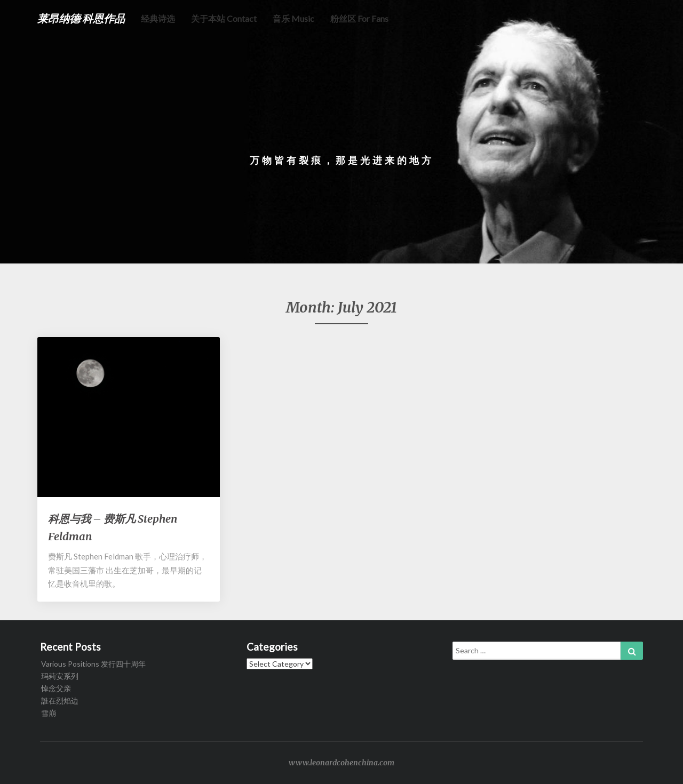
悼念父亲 (56, 688)
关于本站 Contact (224, 18)
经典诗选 (158, 18)
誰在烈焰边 (60, 701)
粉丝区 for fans (359, 18)
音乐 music (293, 18)
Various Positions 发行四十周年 (93, 664)
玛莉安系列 (60, 676)
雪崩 (49, 713)
